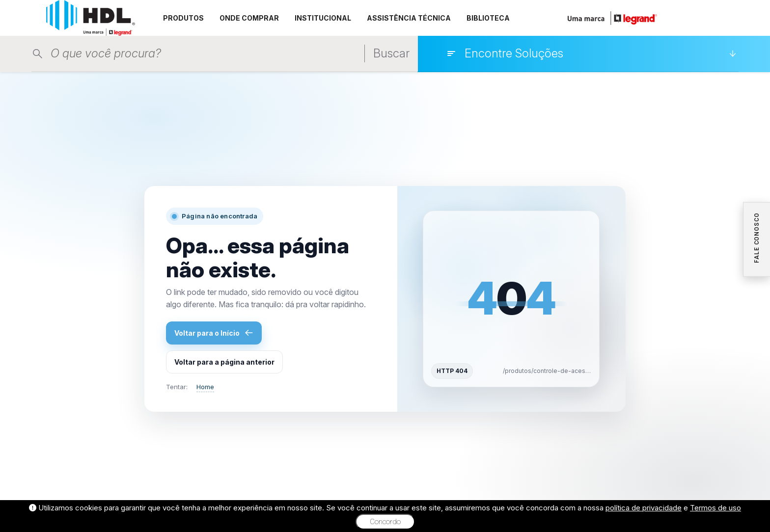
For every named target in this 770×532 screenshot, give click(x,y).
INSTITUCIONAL (323, 18)
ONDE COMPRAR (249, 18)
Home (205, 387)
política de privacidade (644, 508)
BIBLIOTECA (488, 18)
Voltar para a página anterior (224, 362)
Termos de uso (715, 508)
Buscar (391, 53)
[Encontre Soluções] (591, 53)
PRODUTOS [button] (183, 18)
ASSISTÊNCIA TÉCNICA (409, 18)
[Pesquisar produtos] (183, 53)
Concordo (385, 522)
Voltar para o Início (214, 333)
